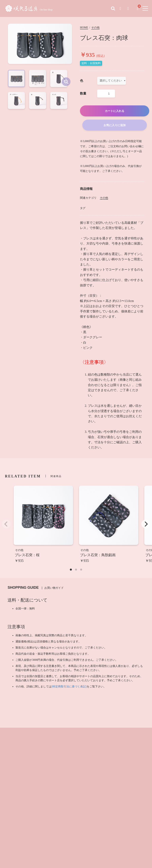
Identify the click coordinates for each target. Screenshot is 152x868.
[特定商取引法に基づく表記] (69, 688)
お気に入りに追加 (115, 126)
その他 (95, 29)
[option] (40, 57)
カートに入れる (115, 112)
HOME (84, 29)
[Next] (146, 525)
